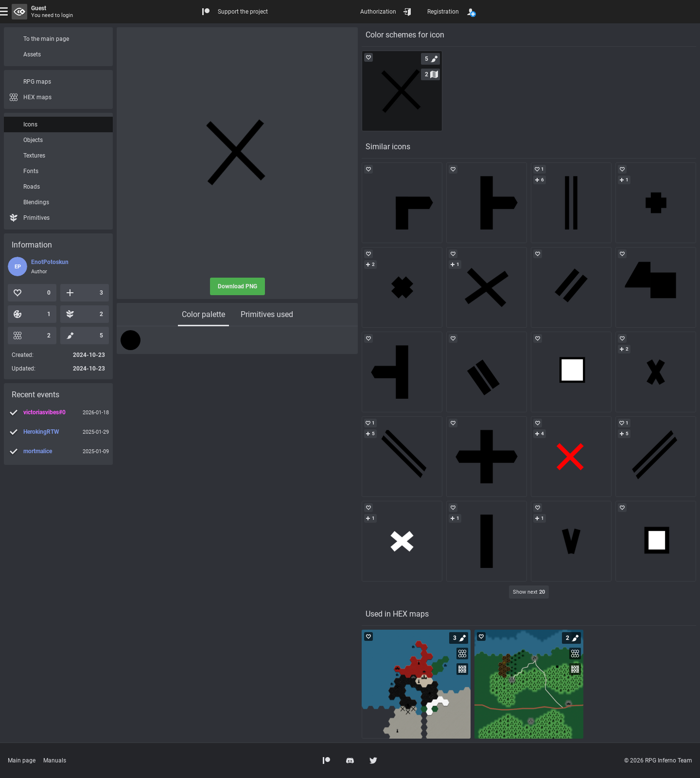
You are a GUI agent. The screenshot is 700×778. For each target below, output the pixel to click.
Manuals (55, 760)
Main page (22, 760)
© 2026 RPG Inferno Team (658, 760)
